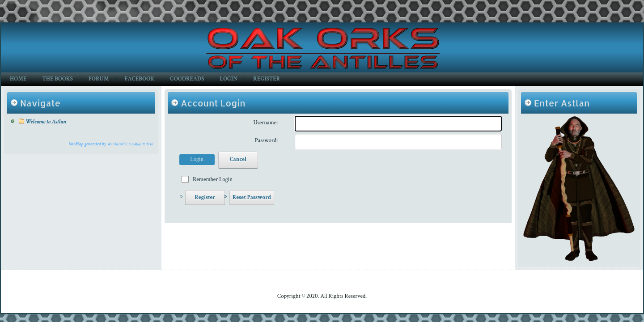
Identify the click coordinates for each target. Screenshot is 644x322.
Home (18, 79)
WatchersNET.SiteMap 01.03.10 (130, 144)
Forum (99, 79)
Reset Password (252, 197)
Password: (266, 141)
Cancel (238, 159)
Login (229, 79)
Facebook (139, 79)
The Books (57, 79)
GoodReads (187, 79)
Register (267, 79)
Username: (266, 123)
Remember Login (213, 180)
